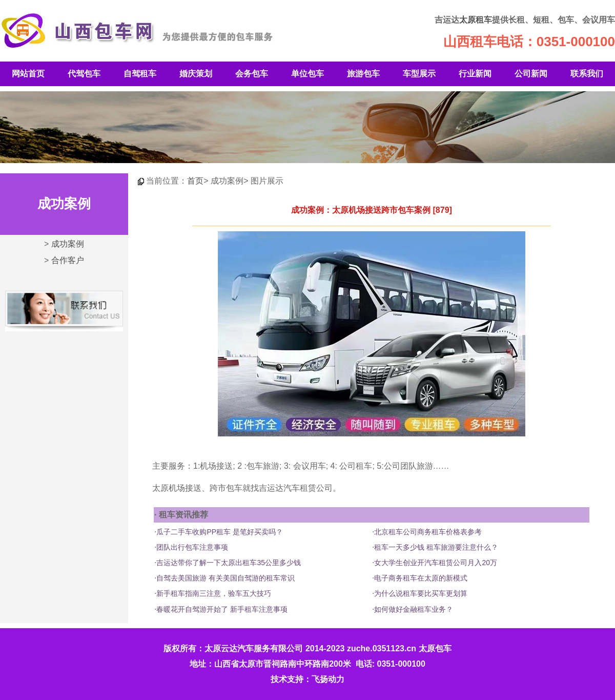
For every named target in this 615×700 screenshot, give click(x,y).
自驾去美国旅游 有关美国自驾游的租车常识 (225, 578)
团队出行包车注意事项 (192, 547)
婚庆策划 (196, 74)
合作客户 (68, 260)
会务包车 (252, 74)
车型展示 (419, 74)
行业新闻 (475, 74)
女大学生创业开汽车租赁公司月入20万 (436, 563)
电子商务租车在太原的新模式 (421, 578)
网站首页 (28, 74)
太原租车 (476, 20)
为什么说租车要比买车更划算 (421, 593)
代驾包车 (84, 74)
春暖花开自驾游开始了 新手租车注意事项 (222, 609)
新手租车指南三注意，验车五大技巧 (214, 593)
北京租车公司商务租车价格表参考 (428, 532)
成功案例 (68, 244)
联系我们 (587, 74)
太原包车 (435, 648)
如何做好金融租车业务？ (414, 609)
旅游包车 (363, 74)
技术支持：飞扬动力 (307, 679)
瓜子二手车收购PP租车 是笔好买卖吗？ (220, 532)
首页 (195, 181)
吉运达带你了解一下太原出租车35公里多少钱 (229, 563)
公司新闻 (531, 74)
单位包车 (307, 74)
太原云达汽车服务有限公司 (254, 648)
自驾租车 (140, 74)
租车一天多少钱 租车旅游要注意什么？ (436, 547)
